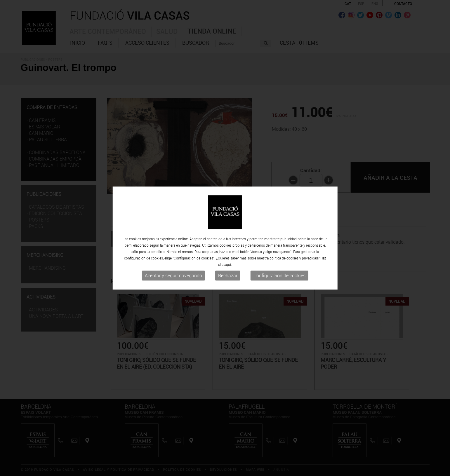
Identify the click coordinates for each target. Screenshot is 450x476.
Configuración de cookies (279, 276)
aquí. (228, 265)
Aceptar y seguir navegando (173, 276)
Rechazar (228, 276)
